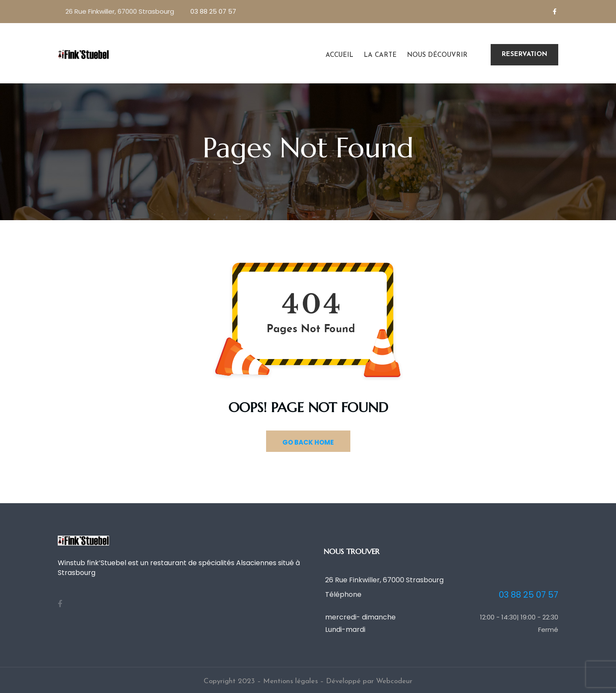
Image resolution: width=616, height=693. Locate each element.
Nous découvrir (437, 55)
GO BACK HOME (308, 442)
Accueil (339, 55)
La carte (380, 55)
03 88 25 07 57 (213, 11)
